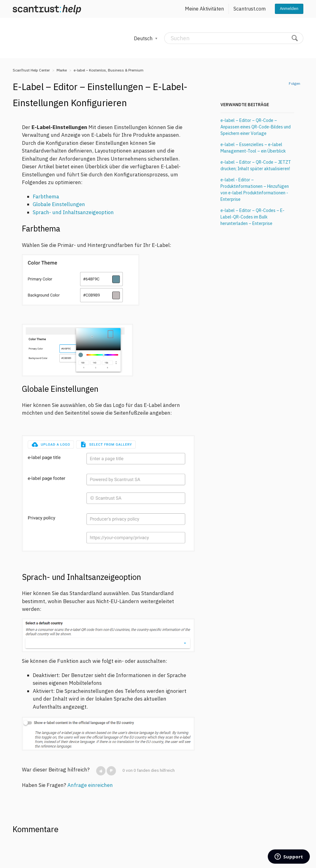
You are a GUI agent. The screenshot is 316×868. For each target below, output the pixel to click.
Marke (62, 70)
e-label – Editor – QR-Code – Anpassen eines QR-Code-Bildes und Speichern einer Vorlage (256, 127)
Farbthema (46, 196)
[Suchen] (234, 38)
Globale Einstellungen (59, 204)
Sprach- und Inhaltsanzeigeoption (73, 212)
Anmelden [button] (289, 9)
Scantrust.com (250, 9)
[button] (101, 771)
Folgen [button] (295, 83)
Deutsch (144, 38)
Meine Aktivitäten (204, 9)
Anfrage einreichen (90, 785)
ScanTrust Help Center (31, 70)
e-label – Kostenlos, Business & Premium (109, 70)
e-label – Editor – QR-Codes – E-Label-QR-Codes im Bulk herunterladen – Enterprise (252, 217)
